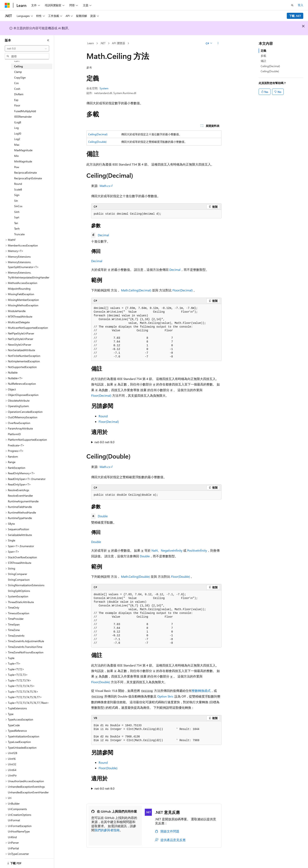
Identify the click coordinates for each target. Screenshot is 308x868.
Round (103, 416)
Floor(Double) (181, 576)
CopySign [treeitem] (20, 77)
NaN (155, 550)
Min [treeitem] (16, 156)
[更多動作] (218, 43)
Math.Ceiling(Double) (135, 576)
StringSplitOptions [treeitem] (19, 591)
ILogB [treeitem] (18, 122)
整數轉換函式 (201, 691)
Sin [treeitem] (16, 201)
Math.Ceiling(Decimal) (136, 290)
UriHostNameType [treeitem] (19, 831)
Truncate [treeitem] (19, 234)
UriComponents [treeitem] (17, 809)
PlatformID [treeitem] (14, 434)
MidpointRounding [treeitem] (19, 289)
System (104, 88)
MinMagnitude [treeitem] (23, 161)
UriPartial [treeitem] (13, 848)
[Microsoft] (7, 5)
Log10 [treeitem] (18, 133)
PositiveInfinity (197, 550)
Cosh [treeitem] (17, 89)
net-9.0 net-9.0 (104, 442)
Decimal (103, 235)
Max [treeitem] (17, 145)
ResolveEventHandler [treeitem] (20, 496)
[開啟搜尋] (292, 5)
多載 (263, 56)
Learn (91, 43)
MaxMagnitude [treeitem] (23, 150)
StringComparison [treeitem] (19, 580)
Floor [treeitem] (17, 105)
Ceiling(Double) (97, 142)
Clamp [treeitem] (18, 72)
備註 (263, 61)
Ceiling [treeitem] (18, 66)
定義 (263, 51)
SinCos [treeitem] (18, 206)
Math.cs (105, 186)
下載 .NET (295, 16)
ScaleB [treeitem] (18, 189)
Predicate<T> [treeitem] (16, 445)
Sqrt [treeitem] (17, 217)
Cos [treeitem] (16, 83)
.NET (103, 43)
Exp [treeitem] (16, 100)
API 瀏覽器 (119, 43)
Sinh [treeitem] (17, 212)
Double (103, 516)
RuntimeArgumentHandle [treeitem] (23, 501)
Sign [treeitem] (17, 195)
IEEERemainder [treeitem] (23, 117)
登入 (301, 5)
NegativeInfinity (172, 550)
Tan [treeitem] (16, 223)
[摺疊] (48, 40)
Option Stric (165, 696)
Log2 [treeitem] (17, 139)
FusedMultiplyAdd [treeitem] (25, 111)
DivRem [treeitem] (19, 94)
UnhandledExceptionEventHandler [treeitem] (28, 792)
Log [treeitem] (16, 128)
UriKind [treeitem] (12, 837)
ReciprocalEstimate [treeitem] (25, 173)
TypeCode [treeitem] (14, 725)
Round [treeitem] (18, 184)
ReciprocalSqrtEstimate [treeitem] (28, 178)
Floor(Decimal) (183, 290)
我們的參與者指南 (107, 830)
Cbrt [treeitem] (17, 61)
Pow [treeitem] (17, 167)
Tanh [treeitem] (17, 228)
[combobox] (27, 49)
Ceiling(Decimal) (98, 134)
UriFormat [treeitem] (14, 820)
